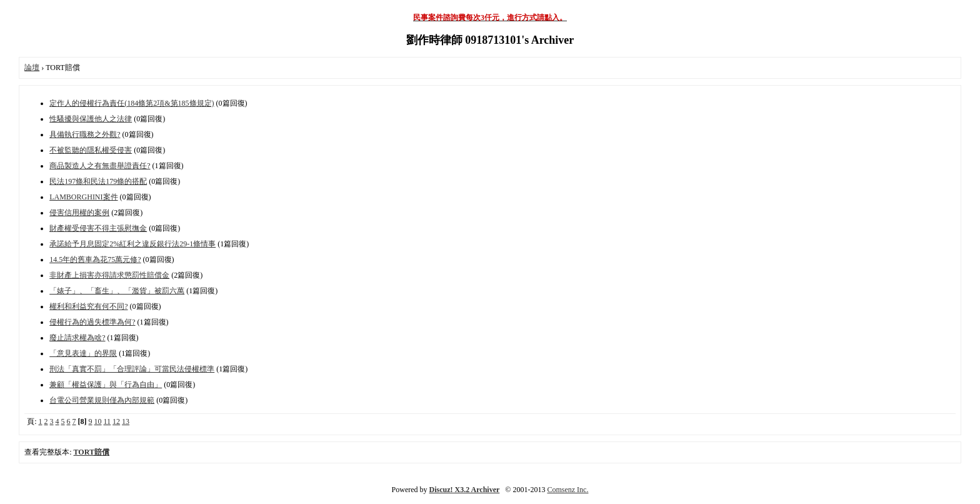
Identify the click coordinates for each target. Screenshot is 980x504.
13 (126, 421)
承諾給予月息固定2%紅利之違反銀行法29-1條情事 (132, 244)
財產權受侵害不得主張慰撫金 (98, 228)
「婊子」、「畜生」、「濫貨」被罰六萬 (117, 291)
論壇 (32, 68)
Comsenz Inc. (567, 490)
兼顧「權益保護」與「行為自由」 (106, 385)
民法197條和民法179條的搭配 (98, 181)
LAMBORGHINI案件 (83, 197)
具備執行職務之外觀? (85, 134)
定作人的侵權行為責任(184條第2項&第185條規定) (132, 103)
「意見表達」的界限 (83, 353)
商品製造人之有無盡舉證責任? (100, 166)
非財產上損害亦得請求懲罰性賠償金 (109, 275)
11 (107, 421)
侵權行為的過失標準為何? (92, 322)
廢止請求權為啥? (77, 338)
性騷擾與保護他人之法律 (91, 119)
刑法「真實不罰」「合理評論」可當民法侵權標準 (132, 369)
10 (98, 421)
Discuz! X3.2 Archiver (465, 490)
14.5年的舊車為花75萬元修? (95, 260)
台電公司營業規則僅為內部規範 (102, 400)
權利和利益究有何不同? (88, 306)
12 (116, 421)
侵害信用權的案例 (79, 213)
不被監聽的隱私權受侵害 (91, 150)
